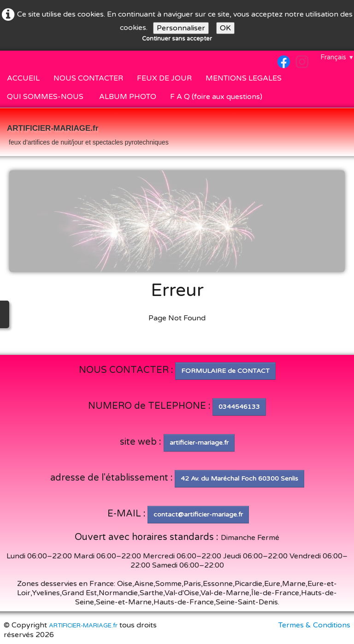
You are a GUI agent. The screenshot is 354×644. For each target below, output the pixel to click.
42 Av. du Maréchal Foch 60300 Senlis (239, 479)
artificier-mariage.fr (199, 443)
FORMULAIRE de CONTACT (225, 371)
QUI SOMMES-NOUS (46, 97)
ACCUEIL (23, 78)
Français (337, 57)
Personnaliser (181, 28)
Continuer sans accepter (177, 39)
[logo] (88, 133)
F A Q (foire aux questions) (216, 97)
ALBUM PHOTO (128, 97)
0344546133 (239, 407)
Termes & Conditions (314, 625)
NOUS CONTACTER (88, 78)
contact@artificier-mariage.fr (198, 514)
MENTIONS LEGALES (244, 78)
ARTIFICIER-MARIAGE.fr (83, 626)
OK (225, 28)
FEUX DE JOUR (164, 78)
